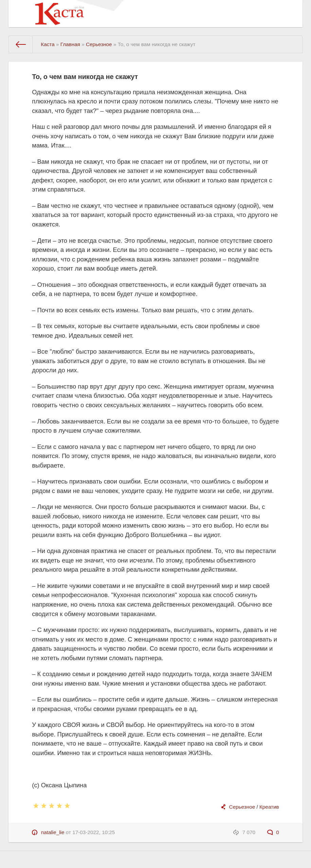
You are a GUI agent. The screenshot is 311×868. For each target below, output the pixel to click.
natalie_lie (53, 832)
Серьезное (242, 807)
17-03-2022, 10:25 (94, 832)
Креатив (269, 807)
